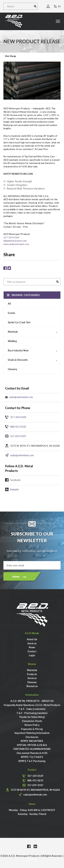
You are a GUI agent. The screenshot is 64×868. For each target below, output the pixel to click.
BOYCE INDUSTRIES (32, 741)
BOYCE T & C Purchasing (32, 761)
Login (32, 655)
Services (32, 643)
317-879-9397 (18, 436)
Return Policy (32, 725)
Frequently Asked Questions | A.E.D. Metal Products (32, 705)
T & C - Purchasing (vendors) (32, 713)
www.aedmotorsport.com (16, 244)
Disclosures (32, 737)
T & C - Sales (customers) (32, 709)
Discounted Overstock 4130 (32, 753)
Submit (16, 576)
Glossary (12, 369)
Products (32, 674)
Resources (32, 686)
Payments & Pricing (32, 729)
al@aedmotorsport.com (15, 241)
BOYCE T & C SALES (32, 757)
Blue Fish (32, 859)
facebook (15, 480)
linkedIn (15, 489)
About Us (32, 639)
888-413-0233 (18, 427)
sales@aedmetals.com (21, 397)
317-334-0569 (18, 417)
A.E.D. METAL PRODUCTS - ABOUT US (32, 701)
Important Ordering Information (32, 733)
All (9, 304)
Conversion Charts (32, 721)
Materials (32, 670)
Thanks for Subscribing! (32, 717)
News (32, 647)
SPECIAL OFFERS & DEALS (32, 745)
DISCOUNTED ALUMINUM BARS (32, 749)
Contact (32, 651)
